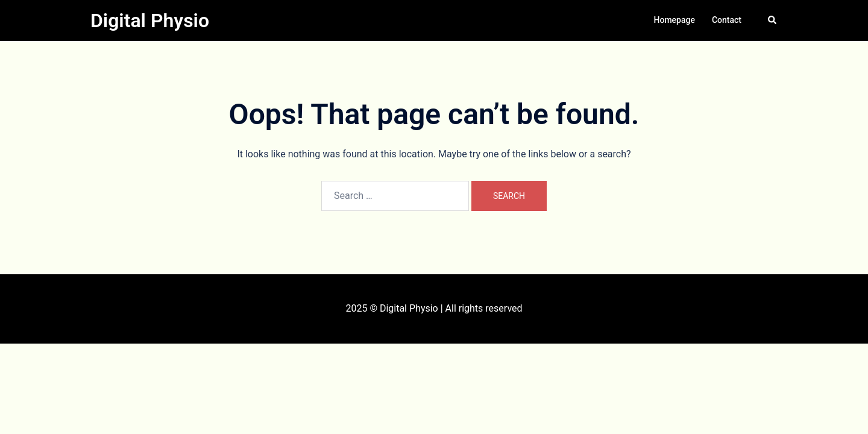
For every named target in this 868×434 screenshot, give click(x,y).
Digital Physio (150, 20)
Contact (727, 20)
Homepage (675, 20)
